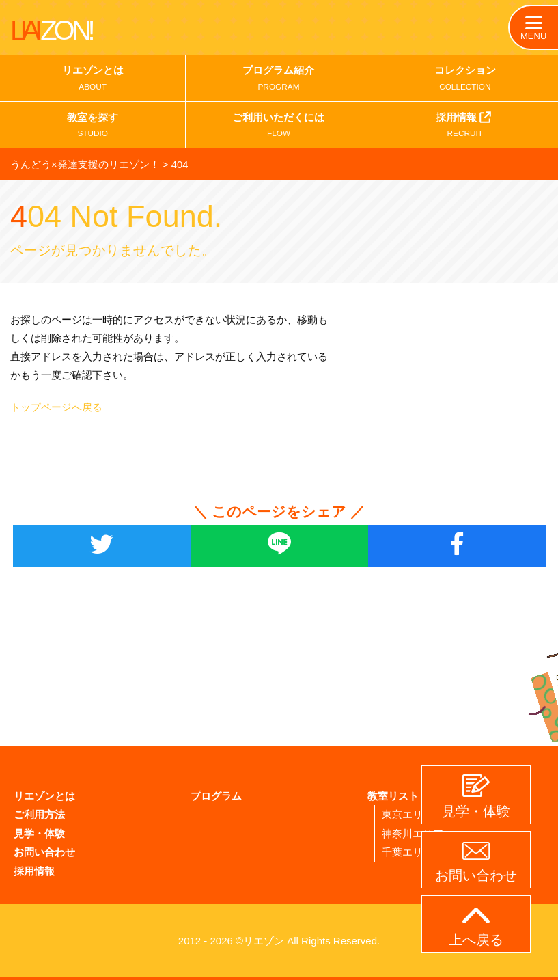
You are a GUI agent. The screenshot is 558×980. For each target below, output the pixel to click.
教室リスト (393, 797)
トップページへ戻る (56, 408)
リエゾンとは (93, 80)
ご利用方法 (39, 815)
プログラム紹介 (278, 80)
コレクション (465, 80)
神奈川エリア (413, 833)
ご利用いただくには (278, 128)
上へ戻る (476, 927)
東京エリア (407, 815)
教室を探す (93, 128)
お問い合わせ (44, 852)
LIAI (51, 30)
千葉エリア (407, 852)
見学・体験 (39, 833)
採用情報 (465, 126)
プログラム (216, 797)
